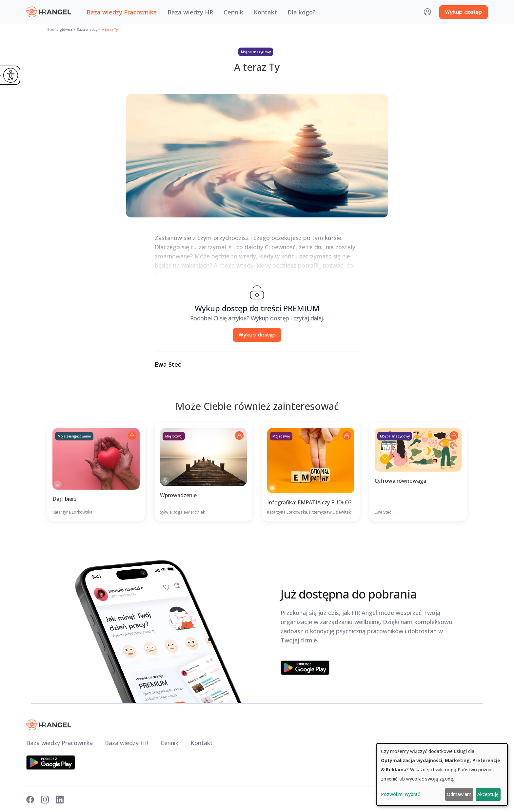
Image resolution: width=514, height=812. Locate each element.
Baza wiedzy (87, 30)
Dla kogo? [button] (302, 12)
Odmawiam (459, 794)
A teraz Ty (110, 30)
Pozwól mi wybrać (400, 794)
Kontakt (265, 12)
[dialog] (442, 774)
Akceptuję (488, 794)
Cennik (233, 12)
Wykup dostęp (464, 12)
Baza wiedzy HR (190, 12)
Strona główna (60, 30)
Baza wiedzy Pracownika (122, 12)
